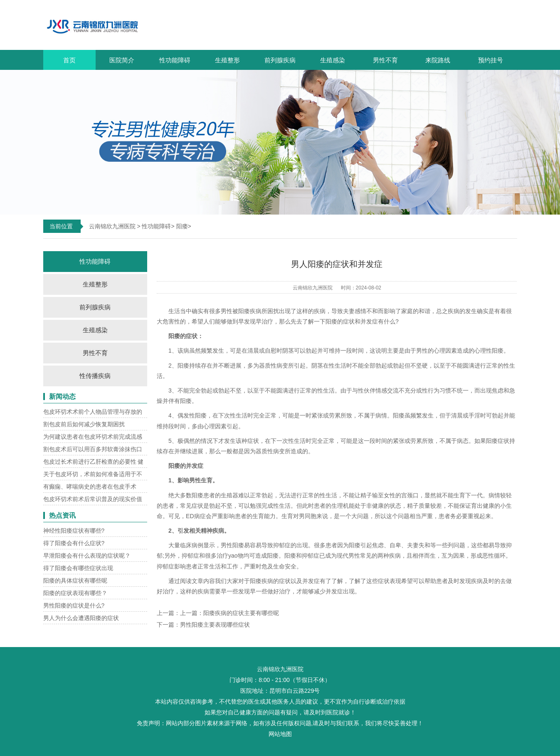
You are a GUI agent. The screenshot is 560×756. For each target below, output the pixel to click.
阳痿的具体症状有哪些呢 (75, 581)
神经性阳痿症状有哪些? (74, 531)
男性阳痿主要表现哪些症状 (215, 625)
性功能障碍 (175, 60)
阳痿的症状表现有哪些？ (75, 593)
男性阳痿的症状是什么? (74, 605)
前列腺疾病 (280, 60)
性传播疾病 (95, 376)
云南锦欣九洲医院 (112, 226)
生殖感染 (333, 60)
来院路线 (438, 60)
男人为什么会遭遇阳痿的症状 (81, 618)
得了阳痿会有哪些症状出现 (78, 568)
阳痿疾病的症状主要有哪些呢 (241, 613)
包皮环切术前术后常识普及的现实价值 (93, 499)
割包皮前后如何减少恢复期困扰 (84, 424)
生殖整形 (227, 60)
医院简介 (122, 60)
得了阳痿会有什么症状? (74, 543)
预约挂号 (491, 60)
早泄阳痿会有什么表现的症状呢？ (87, 556)
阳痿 (182, 226)
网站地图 (280, 734)
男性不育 (385, 60)
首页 (69, 60)
